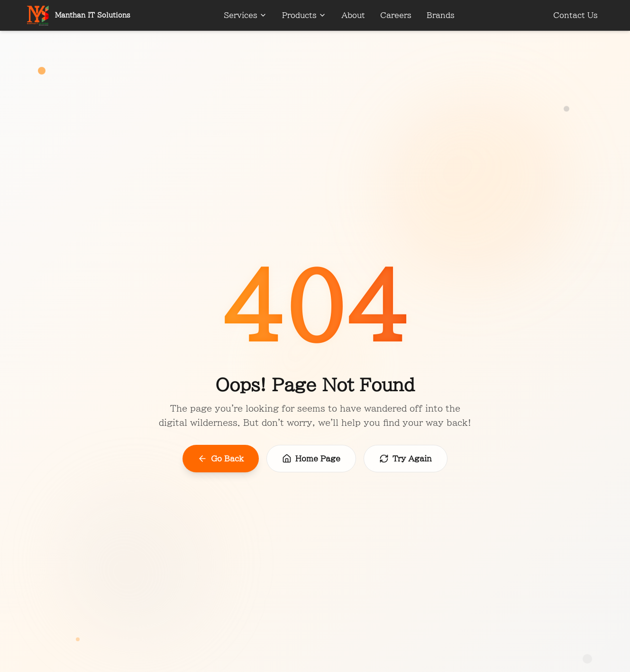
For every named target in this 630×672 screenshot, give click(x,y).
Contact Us (575, 15)
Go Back (221, 459)
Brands (441, 15)
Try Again (406, 459)
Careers (396, 15)
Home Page (311, 459)
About (353, 15)
